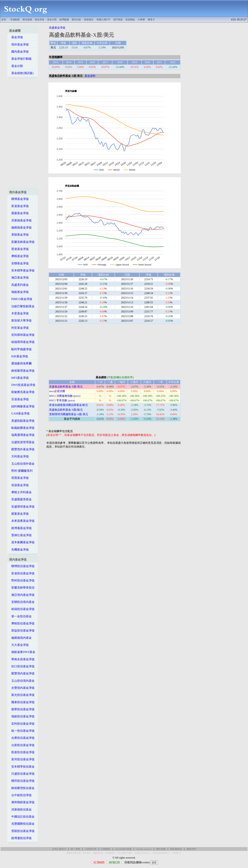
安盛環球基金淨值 (22, 507)
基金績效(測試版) (21, 73)
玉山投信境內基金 (22, 681)
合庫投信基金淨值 (22, 738)
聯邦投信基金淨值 (22, 781)
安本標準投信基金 (22, 767)
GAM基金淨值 (19, 413)
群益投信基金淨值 (22, 630)
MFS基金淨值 (19, 378)
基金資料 (90, 76)
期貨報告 (89, 20)
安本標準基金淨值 (22, 270)
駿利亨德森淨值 (20, 349)
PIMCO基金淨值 (21, 299)
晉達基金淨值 (19, 249)
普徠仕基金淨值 (20, 535)
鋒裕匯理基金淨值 (22, 371)
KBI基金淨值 (19, 356)
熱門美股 (118, 20)
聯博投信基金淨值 (22, 566)
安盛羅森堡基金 (20, 499)
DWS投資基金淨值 (22, 385)
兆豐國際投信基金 (22, 824)
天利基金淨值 (19, 456)
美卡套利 (87, 853)
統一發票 (75, 849)
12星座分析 (91, 849)
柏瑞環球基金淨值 (22, 342)
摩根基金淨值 (19, 256)
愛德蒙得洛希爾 (20, 363)
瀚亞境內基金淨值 (22, 595)
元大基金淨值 (19, 645)
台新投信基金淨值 (22, 745)
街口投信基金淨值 (22, 666)
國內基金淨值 (19, 52)
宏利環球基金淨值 (22, 335)
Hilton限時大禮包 (125, 853)
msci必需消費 (57, 391)
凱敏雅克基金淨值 (22, 392)
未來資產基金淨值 (22, 521)
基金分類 (52, 20)
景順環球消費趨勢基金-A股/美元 (69, 414)
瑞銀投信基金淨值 (22, 716)
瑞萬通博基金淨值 (22, 435)
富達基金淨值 (19, 206)
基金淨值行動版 (20, 59)
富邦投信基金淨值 (22, 759)
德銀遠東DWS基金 (22, 652)
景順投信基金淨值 (22, 831)
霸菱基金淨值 (19, 213)
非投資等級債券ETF (161, 853)
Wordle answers (144, 849)
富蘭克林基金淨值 (22, 242)
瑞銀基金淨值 (19, 292)
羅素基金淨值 (19, 514)
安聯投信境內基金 (22, 602)
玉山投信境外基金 (22, 464)
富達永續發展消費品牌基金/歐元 (69, 405)
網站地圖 (161, 849)
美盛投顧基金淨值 (22, 421)
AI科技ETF (177, 853)
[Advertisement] (149, 9)
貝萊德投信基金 (20, 810)
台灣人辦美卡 (59, 849)
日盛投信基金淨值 (22, 774)
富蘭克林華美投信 (22, 588)
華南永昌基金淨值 (22, 659)
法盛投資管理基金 (22, 442)
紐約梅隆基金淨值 (22, 406)
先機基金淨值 (19, 550)
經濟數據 (64, 20)
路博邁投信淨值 (20, 838)
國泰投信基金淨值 (22, 702)
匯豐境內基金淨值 (22, 673)
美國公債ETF (103, 20)
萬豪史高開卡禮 (74, 853)
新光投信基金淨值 (22, 695)
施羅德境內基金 (20, 638)
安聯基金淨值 (19, 263)
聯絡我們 (191, 849)
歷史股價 (27, 20)
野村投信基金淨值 (22, 580)
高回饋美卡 (110, 853)
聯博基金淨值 (19, 199)
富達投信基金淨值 (22, 573)
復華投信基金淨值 (22, 709)
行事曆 (141, 20)
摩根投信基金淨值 (22, 623)
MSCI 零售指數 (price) (62, 400)
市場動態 (15, 20)
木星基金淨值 (19, 313)
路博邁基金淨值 (20, 528)
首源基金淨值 (19, 485)
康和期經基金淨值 (22, 802)
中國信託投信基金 (22, 817)
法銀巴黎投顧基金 (22, 306)
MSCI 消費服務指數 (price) (65, 396)
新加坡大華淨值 (20, 320)
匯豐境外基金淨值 (22, 449)
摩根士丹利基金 (20, 492)
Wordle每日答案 (123, 849)
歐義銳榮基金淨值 (22, 428)
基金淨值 (39, 20)
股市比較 (76, 20)
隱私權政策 (176, 849)
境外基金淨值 (19, 44)
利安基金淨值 (19, 328)
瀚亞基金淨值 (19, 278)
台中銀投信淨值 (20, 795)
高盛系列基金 (19, 285)
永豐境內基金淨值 (22, 688)
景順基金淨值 (19, 235)
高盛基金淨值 (57, 28)
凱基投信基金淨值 (22, 752)
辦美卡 (151, 20)
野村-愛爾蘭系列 (21, 471)
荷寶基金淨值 (19, 478)
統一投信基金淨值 (22, 731)
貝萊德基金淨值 (20, 220)
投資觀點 (130, 20)
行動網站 (106, 849)
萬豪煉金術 (98, 853)
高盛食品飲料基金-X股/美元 (66, 387)
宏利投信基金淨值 (22, 724)
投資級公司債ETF (142, 853)
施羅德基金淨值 (20, 228)
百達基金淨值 (19, 399)
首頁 (4, 20)
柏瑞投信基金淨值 (22, 609)
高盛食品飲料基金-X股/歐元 (66, 410)
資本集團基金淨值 (22, 542)
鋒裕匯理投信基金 (22, 788)
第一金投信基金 (20, 616)
